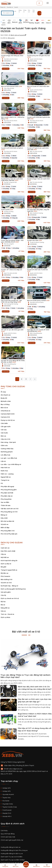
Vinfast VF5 (6, 791)
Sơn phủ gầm (6, 592)
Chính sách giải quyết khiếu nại (12, 840)
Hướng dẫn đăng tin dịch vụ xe (12, 854)
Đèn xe (3, 436)
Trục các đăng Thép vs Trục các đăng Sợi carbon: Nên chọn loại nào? (26, 676)
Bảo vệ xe (4, 408)
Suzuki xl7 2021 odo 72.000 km (38, 270)
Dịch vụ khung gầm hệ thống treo (13, 589)
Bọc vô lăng (5, 404)
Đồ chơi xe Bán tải (7, 521)
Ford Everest (6, 810)
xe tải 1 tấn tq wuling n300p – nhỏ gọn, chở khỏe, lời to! (12, 241)
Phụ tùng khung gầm (9, 490)
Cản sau (4, 430)
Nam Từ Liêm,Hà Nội (10, 273)
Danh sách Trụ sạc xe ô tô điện (12, 857)
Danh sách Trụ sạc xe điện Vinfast (13, 860)
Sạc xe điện (5, 502)
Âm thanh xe (5, 395)
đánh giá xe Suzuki (18, 35)
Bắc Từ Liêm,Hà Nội (36, 151)
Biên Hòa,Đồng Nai (36, 333)
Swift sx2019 (7, 210)
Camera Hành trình (8, 414)
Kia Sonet (5, 801)
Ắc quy (3, 392)
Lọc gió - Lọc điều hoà (9, 458)
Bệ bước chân (6, 401)
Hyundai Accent (7, 794)
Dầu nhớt (4, 518)
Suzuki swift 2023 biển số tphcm (12, 149)
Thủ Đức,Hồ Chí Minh (11, 121)
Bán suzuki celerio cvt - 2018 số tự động (13, 118)
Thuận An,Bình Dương (37, 242)
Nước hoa (4, 471)
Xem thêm (6, 69)
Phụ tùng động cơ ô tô (9, 512)
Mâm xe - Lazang (7, 474)
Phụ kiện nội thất (7, 493)
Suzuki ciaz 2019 (35, 240)
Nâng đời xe (5, 608)
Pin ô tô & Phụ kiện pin (9, 534)
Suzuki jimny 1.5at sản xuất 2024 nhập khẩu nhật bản (12, 180)
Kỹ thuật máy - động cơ (9, 586)
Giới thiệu (4, 831)
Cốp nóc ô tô (5, 439)
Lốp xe (3, 461)
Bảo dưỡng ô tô (6, 579)
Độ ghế (3, 567)
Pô (2, 483)
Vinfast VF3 (6, 788)
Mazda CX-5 (6, 813)
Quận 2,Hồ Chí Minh (36, 59)
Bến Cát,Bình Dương (36, 213)
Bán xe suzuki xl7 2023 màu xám (38, 87)
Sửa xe (3, 611)
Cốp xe (3, 554)
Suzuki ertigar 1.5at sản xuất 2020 (38, 180)
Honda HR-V (6, 816)
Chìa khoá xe (5, 411)
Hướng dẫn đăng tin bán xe (11, 847)
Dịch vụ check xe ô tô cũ (10, 598)
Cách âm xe (5, 548)
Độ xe (3, 605)
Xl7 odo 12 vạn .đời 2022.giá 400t (12, 330)
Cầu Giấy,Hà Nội (9, 88)
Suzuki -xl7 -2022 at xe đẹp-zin (12, 270)
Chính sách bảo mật (8, 837)
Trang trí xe (5, 480)
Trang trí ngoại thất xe (9, 570)
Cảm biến (4, 423)
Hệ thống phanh (7, 452)
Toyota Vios (6, 798)
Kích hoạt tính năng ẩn (9, 561)
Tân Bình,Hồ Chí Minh (11, 59)
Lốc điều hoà (5, 455)
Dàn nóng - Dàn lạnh (8, 442)
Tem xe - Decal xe (7, 614)
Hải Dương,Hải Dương (11, 304)
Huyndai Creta (7, 804)
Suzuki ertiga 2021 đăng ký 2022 (12, 56)
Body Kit (4, 398)
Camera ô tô (5, 417)
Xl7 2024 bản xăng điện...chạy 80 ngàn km (38, 210)
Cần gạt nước (6, 426)
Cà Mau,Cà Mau (9, 211)
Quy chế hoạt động (8, 834)
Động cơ (4, 515)
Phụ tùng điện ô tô (8, 531)
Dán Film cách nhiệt (8, 551)
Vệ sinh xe (5, 524)
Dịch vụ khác (5, 617)
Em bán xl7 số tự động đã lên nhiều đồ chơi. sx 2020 (13, 361)
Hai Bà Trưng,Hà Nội (10, 182)
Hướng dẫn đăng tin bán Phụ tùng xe (14, 850)
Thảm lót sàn (6, 505)
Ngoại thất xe (6, 477)
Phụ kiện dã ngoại (7, 486)
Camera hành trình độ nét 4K (11, 863)
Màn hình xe (5, 468)
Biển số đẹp (5, 528)
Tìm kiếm (40, 13)
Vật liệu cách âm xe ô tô (10, 509)
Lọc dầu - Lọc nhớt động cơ (11, 464)
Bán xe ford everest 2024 (12, 86)
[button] (16, 13)
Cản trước (4, 433)
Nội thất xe (5, 557)
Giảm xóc (4, 445)
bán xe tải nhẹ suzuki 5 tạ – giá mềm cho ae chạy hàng (11, 301)
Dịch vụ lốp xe (6, 564)
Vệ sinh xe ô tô (6, 583)
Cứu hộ (3, 595)
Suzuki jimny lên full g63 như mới (38, 56)
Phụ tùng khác (6, 499)
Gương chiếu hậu (7, 449)
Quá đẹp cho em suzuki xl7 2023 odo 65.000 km (38, 330)
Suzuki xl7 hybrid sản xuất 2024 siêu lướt (38, 149)
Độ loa (3, 602)
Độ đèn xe (5, 573)
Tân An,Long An (9, 244)
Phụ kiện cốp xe (7, 496)
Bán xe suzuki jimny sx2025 (38, 300)
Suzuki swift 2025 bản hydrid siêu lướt (39, 118)
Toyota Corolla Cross (9, 807)
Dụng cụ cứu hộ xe (8, 420)
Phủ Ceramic (5, 576)
